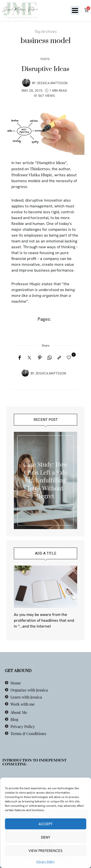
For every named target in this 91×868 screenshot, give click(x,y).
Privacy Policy (46, 861)
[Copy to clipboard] (59, 358)
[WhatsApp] (50, 358)
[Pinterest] (40, 358)
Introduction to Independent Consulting (34, 762)
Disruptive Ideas (45, 69)
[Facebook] (20, 358)
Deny (46, 837)
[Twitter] (29, 358)
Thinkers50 (40, 169)
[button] (75, 10)
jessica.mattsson (52, 83)
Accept (46, 824)
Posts (45, 59)
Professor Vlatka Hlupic (32, 175)
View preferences (45, 851)
